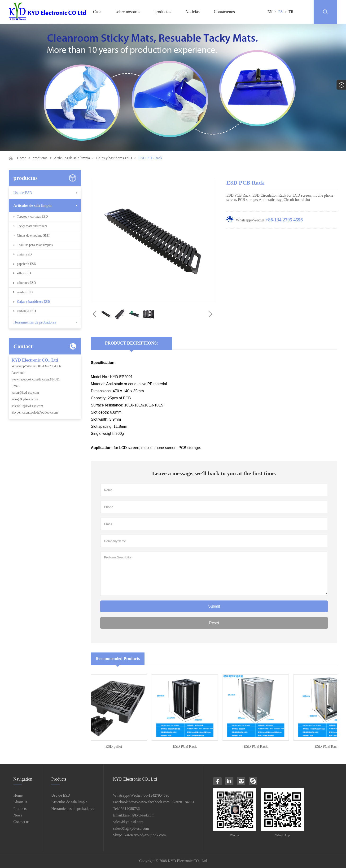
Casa (97, 12)
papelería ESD (27, 264)
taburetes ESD (26, 283)
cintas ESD (24, 254)
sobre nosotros (128, 12)
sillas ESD (24, 273)
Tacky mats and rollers (32, 226)
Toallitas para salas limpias (35, 245)
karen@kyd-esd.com (25, 393)
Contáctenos (224, 12)
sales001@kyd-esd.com (27, 406)
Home (22, 158)
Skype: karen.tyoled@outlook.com (35, 412)
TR (291, 12)
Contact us (22, 822)
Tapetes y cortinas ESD (33, 217)
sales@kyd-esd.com (25, 399)
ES (281, 12)
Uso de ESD (23, 193)
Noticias (193, 12)
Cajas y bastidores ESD (114, 158)
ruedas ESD (25, 292)
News (18, 815)
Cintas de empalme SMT (34, 235)
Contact (23, 346)
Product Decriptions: (131, 343)
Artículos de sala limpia (72, 158)
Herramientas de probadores (35, 322)
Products (20, 809)
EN (270, 12)
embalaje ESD (26, 311)
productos (163, 12)
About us (20, 802)
